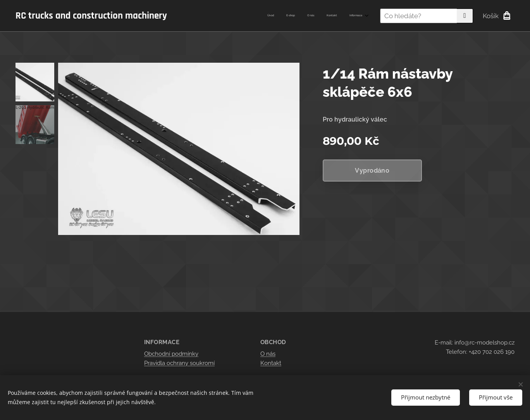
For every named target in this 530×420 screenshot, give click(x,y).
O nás (268, 354)
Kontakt (271, 363)
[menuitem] (315, 16)
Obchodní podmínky (171, 354)
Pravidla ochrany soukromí (179, 363)
